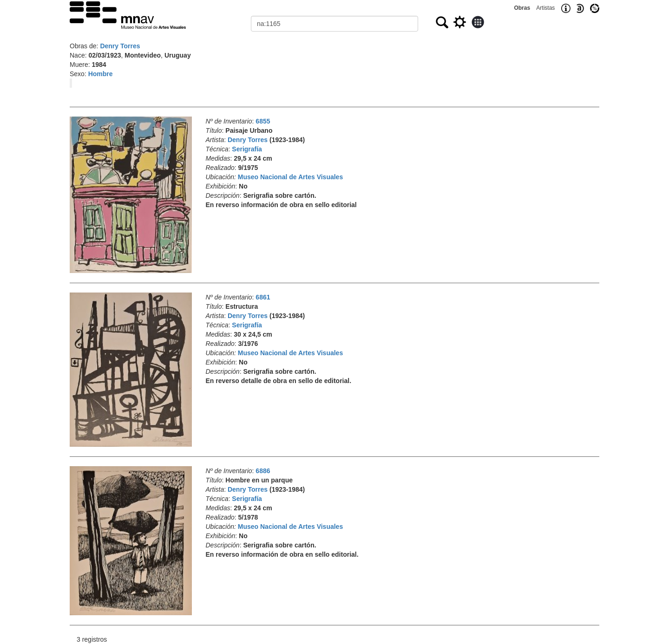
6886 (263, 471)
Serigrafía (247, 149)
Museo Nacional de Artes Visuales (290, 177)
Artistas (545, 8)
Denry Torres (120, 46)
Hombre (101, 74)
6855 (263, 121)
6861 (263, 297)
